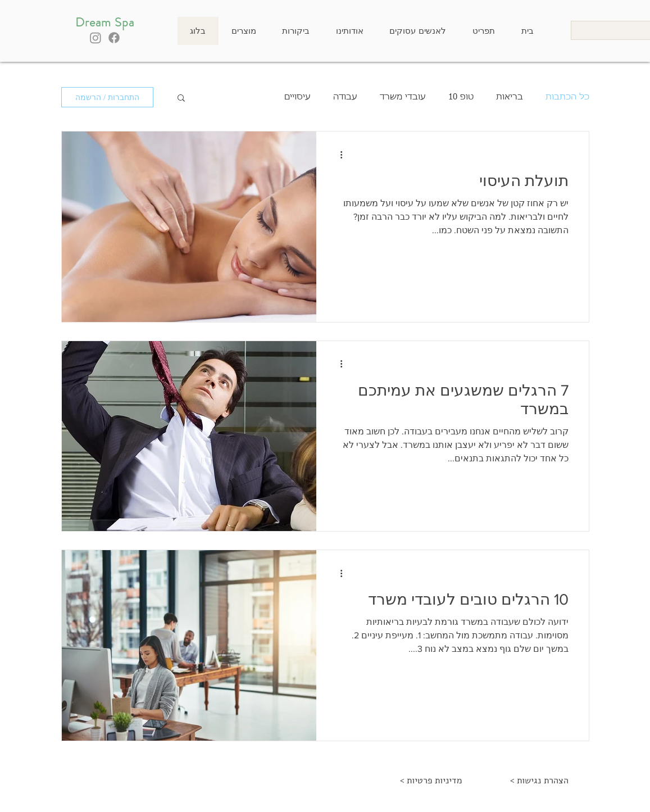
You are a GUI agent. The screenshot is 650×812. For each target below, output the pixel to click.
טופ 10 (461, 97)
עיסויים (297, 97)
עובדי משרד (403, 97)
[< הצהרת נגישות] (540, 781)
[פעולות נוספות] (338, 155)
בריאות (510, 97)
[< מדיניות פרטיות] (431, 781)
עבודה (345, 97)
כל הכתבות (567, 97)
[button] (181, 99)
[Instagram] (96, 38)
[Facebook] (114, 38)
